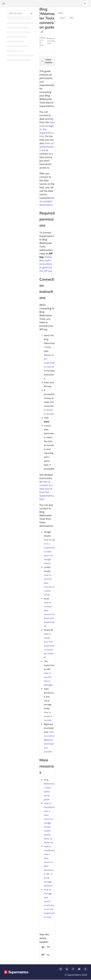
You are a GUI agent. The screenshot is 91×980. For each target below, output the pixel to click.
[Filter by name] (21, 13)
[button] (86, 3)
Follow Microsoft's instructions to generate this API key (46, 264)
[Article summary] (47, 61)
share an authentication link (47, 147)
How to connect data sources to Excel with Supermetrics (49, 614)
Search (62, 18)
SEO (71, 18)
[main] (47, 486)
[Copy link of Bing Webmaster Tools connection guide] (42, 32)
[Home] (4, 4)
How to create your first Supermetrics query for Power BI (49, 646)
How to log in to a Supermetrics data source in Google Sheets (49, 551)
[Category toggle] (40, 16)
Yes (46, 947)
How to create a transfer (48, 716)
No (46, 955)
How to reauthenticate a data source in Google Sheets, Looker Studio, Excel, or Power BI (49, 823)
